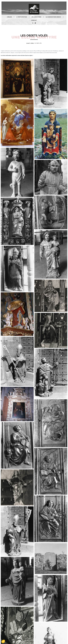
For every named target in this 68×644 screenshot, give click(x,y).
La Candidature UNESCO (53, 17)
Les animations (36, 17)
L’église (9, 17)
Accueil (28, 43)
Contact (34, 20)
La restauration (22, 17)
